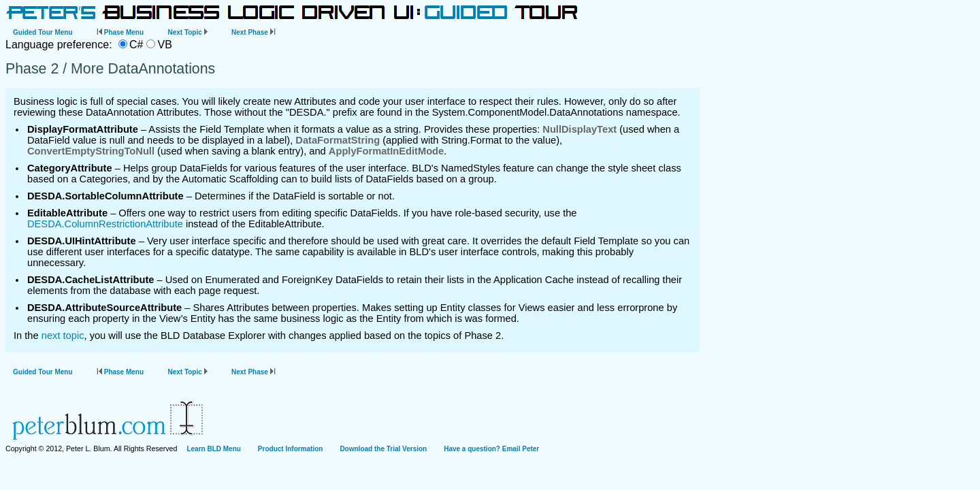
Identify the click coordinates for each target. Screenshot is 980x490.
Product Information (291, 449)
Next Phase (254, 32)
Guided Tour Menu (43, 32)
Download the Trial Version (383, 449)
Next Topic (187, 32)
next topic (63, 336)
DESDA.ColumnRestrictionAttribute (105, 224)
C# (136, 45)
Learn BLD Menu (213, 449)
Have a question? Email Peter (491, 449)
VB (164, 45)
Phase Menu (120, 32)
